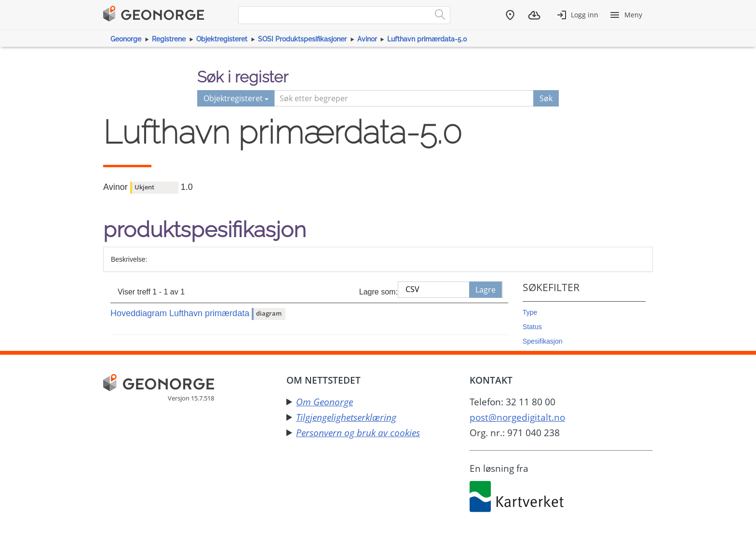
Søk (546, 98)
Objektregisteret (222, 39)
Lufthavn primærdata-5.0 (427, 39)
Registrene (169, 39)
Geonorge (126, 39)
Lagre (486, 290)
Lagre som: (378, 292)
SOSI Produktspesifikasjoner (302, 39)
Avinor (367, 39)
